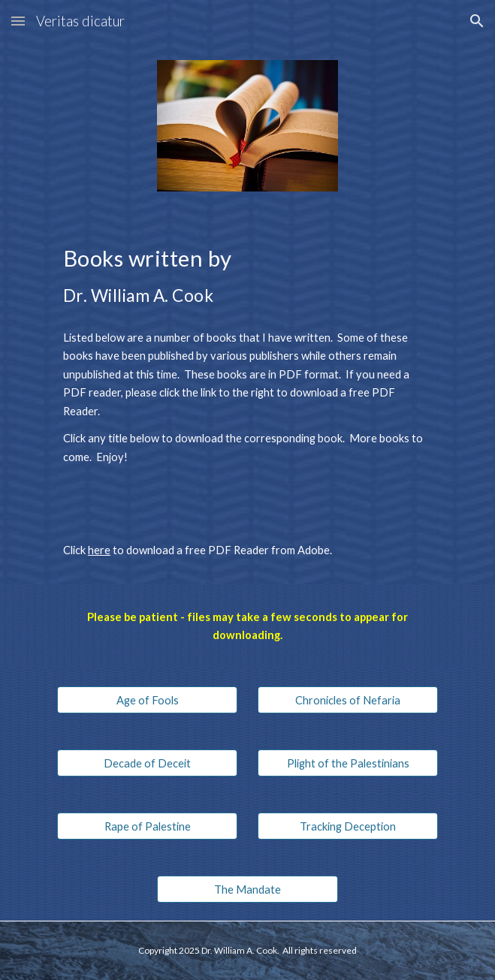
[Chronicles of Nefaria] (348, 700)
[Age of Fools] (147, 700)
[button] (18, 21)
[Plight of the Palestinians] (348, 763)
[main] (248, 273)
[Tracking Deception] (348, 826)
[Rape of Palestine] (147, 826)
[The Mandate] (247, 889)
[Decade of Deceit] (147, 763)
